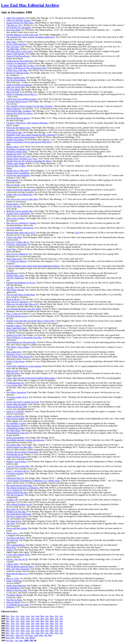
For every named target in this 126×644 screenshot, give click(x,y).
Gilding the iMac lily (15, 478)
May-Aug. (20, 638)
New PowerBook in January (18, 118)
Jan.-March (30, 638)
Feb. (57, 616)
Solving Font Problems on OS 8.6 (21, 283)
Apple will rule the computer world (21, 190)
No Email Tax (12, 540)
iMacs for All (12, 371)
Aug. (28, 616)
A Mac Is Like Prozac (16, 361)
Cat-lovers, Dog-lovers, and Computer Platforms (27, 123)
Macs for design (13, 185)
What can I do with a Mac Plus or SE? (23, 304)
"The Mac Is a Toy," (15, 25)
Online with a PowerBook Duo (19, 194)
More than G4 (12, 509)
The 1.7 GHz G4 (13, 314)
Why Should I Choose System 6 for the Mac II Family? (30, 106)
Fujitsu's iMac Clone (15, 275)
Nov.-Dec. (10, 635)
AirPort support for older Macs (19, 447)
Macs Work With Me (15, 290)
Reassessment (12, 180)
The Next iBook (13, 89)
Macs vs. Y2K (12, 578)
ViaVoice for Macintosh (16, 63)
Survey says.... (13, 533)
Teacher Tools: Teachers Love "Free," (22, 159)
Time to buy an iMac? (16, 218)
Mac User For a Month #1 (17, 302)
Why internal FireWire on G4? (19, 504)
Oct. (18, 616)
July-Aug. (29, 635)
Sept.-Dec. (10, 638)
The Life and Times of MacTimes (21, 295)
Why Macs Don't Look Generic (20, 51)
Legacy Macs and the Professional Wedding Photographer (31, 378)
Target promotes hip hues (17, 493)
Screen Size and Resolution (18, 175)
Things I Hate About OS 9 (20, 357)
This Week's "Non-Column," (18, 347)
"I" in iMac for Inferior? (17, 261)
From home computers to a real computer (24, 366)
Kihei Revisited (13, 373)
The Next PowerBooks (16, 80)
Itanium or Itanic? (14, 326)
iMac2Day (47, 142)
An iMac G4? (12, 500)
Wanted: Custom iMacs (16, 462)
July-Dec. (10, 640)
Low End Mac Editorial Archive (30, 5)
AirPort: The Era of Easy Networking (22, 452)
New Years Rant (13, 30)
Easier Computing (14, 581)
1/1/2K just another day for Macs (20, 66)
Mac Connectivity (14, 352)
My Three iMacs (13, 431)
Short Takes (11, 42)
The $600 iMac (13, 49)
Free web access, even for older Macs (22, 199)
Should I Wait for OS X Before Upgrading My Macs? (29, 161)
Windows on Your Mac (16, 512)
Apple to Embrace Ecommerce (19, 85)
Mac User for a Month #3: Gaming (21, 223)
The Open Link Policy (16, 538)
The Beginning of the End (17, 433)
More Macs (11, 547)
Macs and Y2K (13, 92)
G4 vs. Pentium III (14, 490)
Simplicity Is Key (14, 354)
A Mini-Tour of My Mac (17, 70)
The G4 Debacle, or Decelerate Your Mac (24, 338)
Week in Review (13, 109)
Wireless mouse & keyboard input (21, 137)
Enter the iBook (13, 602)
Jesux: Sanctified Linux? (17, 328)
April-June (39, 635)
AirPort (10, 550)
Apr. (47, 616)
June (37, 616)
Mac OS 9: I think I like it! (18, 242)
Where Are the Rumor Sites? (19, 128)
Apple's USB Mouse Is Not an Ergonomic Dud (26, 68)
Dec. (8, 616)
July (33, 616)
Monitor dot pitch (14, 154)
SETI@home (12, 330)
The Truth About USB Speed (19, 514)
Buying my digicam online (18, 73)
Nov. (13, 616)
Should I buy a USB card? (17, 171)
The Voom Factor (14, 521)
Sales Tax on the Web (15, 87)
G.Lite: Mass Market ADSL (18, 555)
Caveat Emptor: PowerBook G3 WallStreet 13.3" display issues (33, 481)
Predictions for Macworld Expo (20, 61)
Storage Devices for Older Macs (20, 23)
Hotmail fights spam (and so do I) (21, 233)
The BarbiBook (13, 588)
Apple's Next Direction (16, 586)
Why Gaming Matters (16, 545)
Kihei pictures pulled (15, 419)
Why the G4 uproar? (15, 495)
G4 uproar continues (15, 473)
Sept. (23, 616)
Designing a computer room (18, 149)
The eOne (11, 524)
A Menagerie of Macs (16, 428)
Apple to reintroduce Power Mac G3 (22, 94)
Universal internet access (17, 101)
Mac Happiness (13, 426)
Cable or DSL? (13, 564)
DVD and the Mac (14, 132)
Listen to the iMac (14, 237)
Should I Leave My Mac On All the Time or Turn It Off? (30, 321)
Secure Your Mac (14, 206)
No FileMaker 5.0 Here (16, 423)
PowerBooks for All (15, 454)
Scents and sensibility (15, 438)
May (42, 616)
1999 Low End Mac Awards (18, 20)
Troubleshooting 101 (15, 383)
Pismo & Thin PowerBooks (18, 56)
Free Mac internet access (17, 316)
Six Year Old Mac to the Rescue (20, 228)
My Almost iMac (14, 445)
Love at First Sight (14, 385)
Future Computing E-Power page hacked (24, 142)
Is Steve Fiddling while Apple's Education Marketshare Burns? (33, 266)
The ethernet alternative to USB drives (23, 488)
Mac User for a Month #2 (17, 254)
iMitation (10, 607)
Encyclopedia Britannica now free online (24, 309)
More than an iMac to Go (17, 574)
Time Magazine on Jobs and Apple (21, 342)
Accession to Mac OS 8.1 (17, 397)
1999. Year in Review (15, 18)
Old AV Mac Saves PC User (18, 156)
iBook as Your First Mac (17, 590)
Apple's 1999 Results (15, 54)
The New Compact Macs (17, 516)
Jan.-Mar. (48, 635)
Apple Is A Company (15, 411)
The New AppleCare (15, 278)
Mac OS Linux (13, 47)
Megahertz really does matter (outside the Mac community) (32, 135)
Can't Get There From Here (18, 466)
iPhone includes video (16, 78)
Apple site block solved (16, 457)
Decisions (11, 130)
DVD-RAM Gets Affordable (18, 27)
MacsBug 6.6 (12, 273)
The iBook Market (14, 595)
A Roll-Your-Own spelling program (21, 99)
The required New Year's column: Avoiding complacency (31, 37)
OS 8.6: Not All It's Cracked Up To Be (23, 402)
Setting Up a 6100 (14, 335)
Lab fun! (10, 287)
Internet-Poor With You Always (20, 113)
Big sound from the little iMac (19, 485)
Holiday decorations (15, 140)
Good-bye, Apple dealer (16, 244)
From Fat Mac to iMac (16, 166)
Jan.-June (19, 640)
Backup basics (12, 204)
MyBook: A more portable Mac (20, 211)
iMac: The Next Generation (18, 569)
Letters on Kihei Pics (15, 416)
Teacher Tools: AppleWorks (18, 213)
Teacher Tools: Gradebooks (18, 173)
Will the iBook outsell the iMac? (20, 566)
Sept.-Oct (20, 635)
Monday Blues (13, 147)
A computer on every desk (17, 605)
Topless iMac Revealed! (17, 404)
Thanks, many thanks (15, 163)
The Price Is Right (14, 600)
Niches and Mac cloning (17, 528)
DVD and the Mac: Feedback (19, 111)
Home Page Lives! (14, 259)
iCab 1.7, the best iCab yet (18, 471)
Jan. (61, 616)
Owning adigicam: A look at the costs (22, 35)
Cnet (77, 233)
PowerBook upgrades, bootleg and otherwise (25, 440)
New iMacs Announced (16, 392)
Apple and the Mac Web (17, 407)
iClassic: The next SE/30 (17, 559)
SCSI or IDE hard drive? (17, 44)
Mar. (52, 616)
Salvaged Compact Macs (17, 151)
